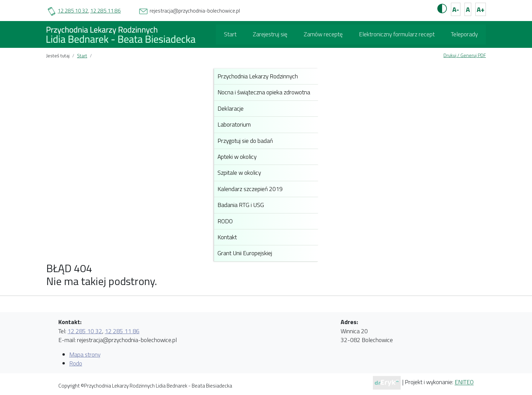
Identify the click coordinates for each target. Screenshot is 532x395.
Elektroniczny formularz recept (397, 34)
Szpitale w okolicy (239, 173)
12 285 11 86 (106, 11)
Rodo (76, 363)
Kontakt (227, 237)
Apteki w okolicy (237, 157)
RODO (225, 221)
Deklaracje (231, 108)
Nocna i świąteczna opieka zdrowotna (264, 92)
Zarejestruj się (270, 34)
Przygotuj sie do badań (245, 141)
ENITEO (464, 382)
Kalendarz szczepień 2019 (250, 189)
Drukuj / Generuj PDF (465, 55)
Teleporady (464, 34)
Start (230, 34)
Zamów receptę (323, 34)
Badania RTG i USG (241, 205)
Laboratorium (234, 124)
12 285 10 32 (73, 11)
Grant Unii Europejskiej (245, 253)
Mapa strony (85, 354)
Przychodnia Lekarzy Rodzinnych (258, 76)
